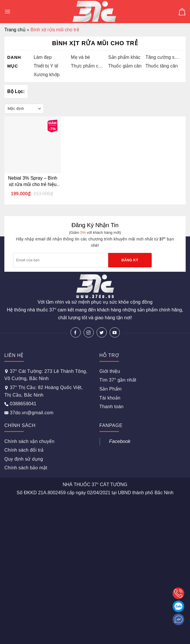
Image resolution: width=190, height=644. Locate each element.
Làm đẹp (43, 57)
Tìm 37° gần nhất (118, 380)
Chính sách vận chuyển (29, 441)
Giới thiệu (110, 371)
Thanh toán (112, 407)
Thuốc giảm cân (125, 66)
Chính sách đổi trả (24, 450)
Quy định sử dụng (24, 459)
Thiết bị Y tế (46, 66)
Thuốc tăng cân (161, 66)
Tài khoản (110, 398)
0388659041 (20, 404)
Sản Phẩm (111, 389)
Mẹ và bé (80, 57)
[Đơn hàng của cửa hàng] (24, 109)
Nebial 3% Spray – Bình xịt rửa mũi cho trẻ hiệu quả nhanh (33, 182)
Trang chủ (15, 30)
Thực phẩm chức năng (88, 66)
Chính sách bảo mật (26, 468)
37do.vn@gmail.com (29, 413)
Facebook (120, 441)
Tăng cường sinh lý (163, 57)
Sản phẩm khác (124, 57)
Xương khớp (47, 75)
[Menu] (7, 12)
